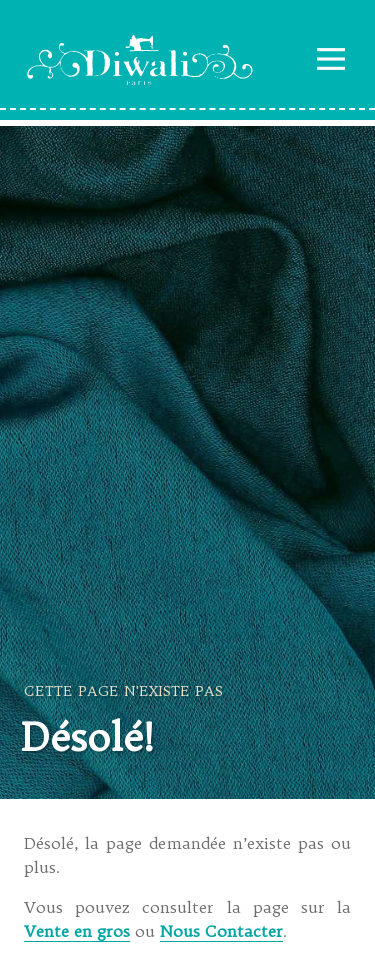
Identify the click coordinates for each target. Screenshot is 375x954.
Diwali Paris (140, 60)
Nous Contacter (221, 931)
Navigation (331, 59)
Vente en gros (77, 931)
